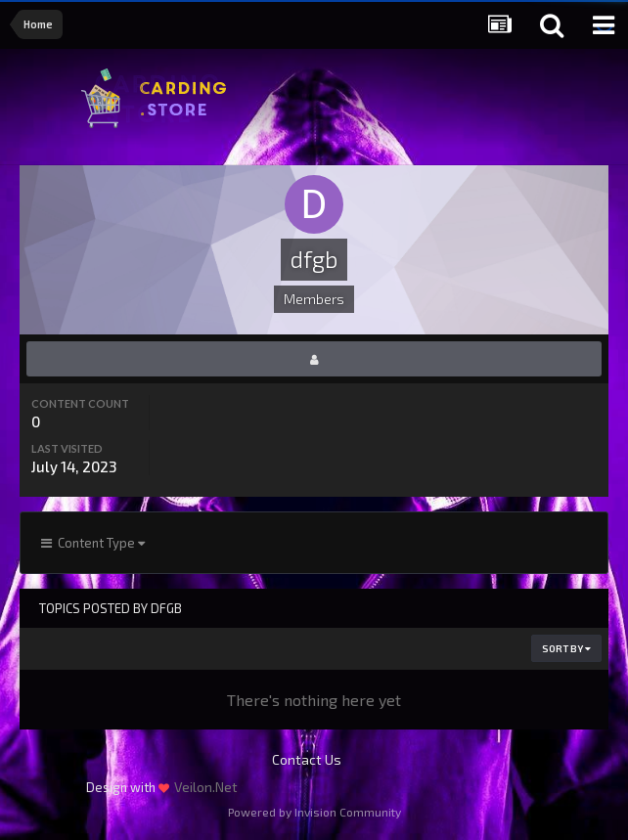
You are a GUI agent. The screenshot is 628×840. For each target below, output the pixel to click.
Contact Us (307, 759)
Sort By (566, 648)
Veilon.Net (206, 787)
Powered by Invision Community (314, 812)
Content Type (93, 543)
